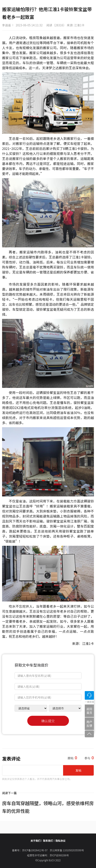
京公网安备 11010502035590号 (67, 850)
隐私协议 (61, 841)
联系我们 (48, 841)
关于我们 (35, 841)
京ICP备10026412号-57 (36, 850)
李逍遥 (6, 25)
